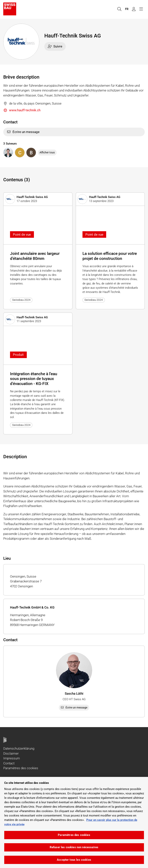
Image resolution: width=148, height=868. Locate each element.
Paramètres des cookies (21, 768)
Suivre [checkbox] (55, 46)
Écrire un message (23, 132)
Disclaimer (11, 753)
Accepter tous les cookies (74, 860)
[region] (74, 822)
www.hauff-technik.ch (22, 110)
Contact (9, 763)
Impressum (12, 758)
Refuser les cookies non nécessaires (74, 847)
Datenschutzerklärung (19, 748)
